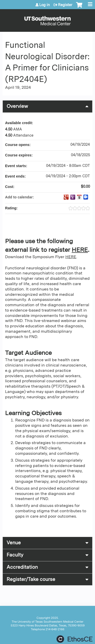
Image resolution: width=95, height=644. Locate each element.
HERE (80, 250)
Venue (14, 543)
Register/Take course (31, 579)
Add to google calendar (66, 197)
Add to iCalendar (79, 197)
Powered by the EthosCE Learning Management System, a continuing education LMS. (74, 639)
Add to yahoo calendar (73, 197)
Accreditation (22, 567)
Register (65, 5)
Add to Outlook (86, 197)
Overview (17, 106)
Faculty (15, 555)
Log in (45, 5)
